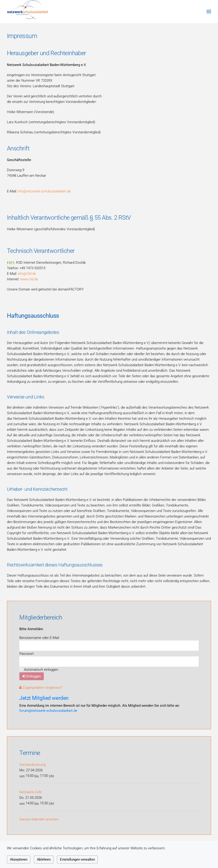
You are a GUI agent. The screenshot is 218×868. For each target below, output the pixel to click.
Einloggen (32, 676)
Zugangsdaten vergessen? (41, 688)
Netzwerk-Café (31, 792)
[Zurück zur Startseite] (28, 12)
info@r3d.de (27, 274)
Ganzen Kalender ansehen (39, 819)
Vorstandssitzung (32, 765)
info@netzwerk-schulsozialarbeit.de (44, 191)
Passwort (27, 654)
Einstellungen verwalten (77, 859)
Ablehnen (44, 859)
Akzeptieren (19, 859)
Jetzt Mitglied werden (44, 698)
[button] (209, 12)
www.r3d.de (29, 279)
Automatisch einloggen (39, 670)
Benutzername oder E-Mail (39, 638)
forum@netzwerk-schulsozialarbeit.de (48, 711)
